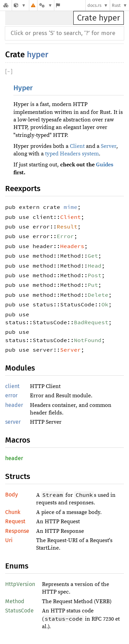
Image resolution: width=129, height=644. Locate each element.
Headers (72, 246)
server (13, 422)
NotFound (88, 340)
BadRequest (91, 322)
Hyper (23, 88)
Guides (105, 165)
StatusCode (19, 611)
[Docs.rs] (6, 5)
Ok (105, 304)
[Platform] (46, 5)
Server (109, 146)
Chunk (13, 512)
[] (9, 72)
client (12, 386)
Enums (17, 566)
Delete (98, 295)
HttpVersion (20, 584)
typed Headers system (72, 154)
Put (93, 285)
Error (65, 236)
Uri (9, 540)
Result (67, 226)
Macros (18, 440)
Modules (20, 368)
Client (77, 146)
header (14, 405)
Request (15, 521)
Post (95, 275)
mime (71, 207)
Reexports (23, 189)
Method (15, 601)
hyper (37, 55)
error (11, 395)
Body (12, 495)
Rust (116, 5)
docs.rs (94, 5)
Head (95, 266)
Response (17, 531)
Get (93, 256)
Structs (18, 476)
